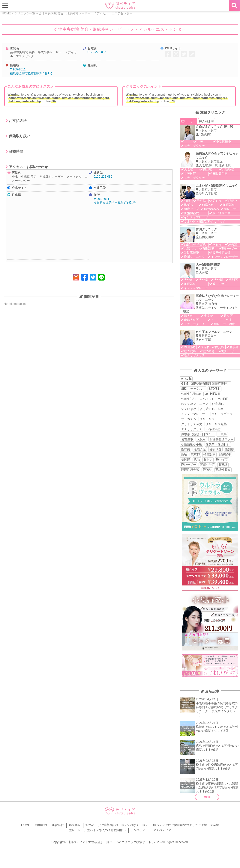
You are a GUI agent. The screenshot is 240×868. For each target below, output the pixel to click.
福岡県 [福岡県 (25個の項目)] (186, 459)
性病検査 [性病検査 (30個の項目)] (215, 449)
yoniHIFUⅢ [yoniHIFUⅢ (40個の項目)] (212, 394)
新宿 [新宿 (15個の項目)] (184, 454)
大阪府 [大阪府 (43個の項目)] (201, 439)
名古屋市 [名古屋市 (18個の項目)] (187, 439)
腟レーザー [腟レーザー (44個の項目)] (189, 465)
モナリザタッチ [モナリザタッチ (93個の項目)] (192, 429)
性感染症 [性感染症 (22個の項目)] (200, 449)
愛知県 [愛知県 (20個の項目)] (229, 449)
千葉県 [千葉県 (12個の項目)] (222, 434)
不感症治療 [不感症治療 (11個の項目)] (213, 429)
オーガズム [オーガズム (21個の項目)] (189, 419)
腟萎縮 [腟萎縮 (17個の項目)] (223, 465)
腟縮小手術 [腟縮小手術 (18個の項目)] (207, 465)
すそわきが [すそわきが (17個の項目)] (189, 409)
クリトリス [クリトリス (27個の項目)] (207, 419)
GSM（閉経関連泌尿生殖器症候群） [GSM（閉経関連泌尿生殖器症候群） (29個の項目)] (205, 384)
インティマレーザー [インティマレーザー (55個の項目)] (195, 414)
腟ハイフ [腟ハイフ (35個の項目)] (222, 459)
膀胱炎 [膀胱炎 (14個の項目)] (207, 470)
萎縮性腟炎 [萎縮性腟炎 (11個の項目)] (223, 470)
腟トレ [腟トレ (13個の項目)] (208, 459)
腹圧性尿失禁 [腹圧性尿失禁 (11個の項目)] (190, 470)
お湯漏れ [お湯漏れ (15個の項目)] (218, 404)
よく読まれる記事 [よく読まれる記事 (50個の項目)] (212, 409)
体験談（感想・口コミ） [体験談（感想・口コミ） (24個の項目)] (198, 434)
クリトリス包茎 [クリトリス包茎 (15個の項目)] (216, 424)
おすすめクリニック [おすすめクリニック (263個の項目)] (195, 404)
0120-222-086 (97, 52)
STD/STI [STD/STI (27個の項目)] (214, 389)
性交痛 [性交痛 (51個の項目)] (186, 449)
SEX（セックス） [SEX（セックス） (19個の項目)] (193, 389)
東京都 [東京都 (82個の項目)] (195, 454)
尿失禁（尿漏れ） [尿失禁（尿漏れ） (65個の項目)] (218, 444)
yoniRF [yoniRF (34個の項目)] (223, 399)
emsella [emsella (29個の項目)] (186, 379)
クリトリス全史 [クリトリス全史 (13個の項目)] (192, 424)
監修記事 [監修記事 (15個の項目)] (225, 454)
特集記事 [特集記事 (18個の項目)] (209, 454)
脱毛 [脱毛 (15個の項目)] (197, 459)
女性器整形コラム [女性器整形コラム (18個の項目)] (221, 439)
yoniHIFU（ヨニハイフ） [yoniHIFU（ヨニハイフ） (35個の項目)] (198, 399)
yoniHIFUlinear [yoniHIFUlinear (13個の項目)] (191, 394)
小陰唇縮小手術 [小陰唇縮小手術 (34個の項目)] (192, 444)
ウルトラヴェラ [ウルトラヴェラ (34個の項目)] (222, 414)
